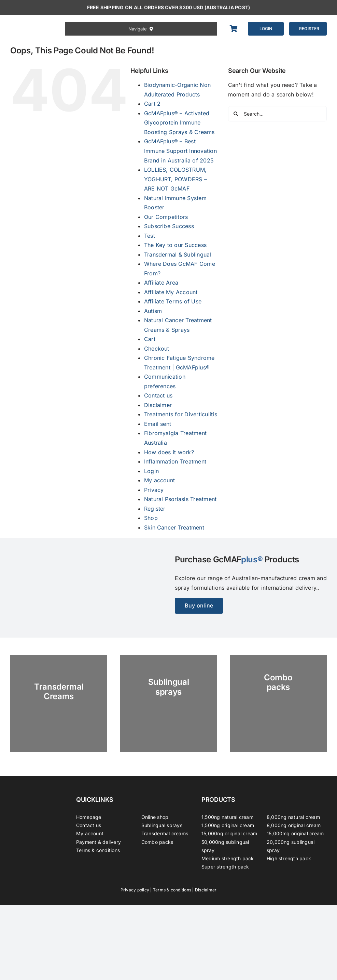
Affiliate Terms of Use (173, 301)
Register (155, 509)
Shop (151, 518)
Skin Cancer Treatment (174, 527)
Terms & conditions (98, 850)
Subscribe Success (169, 226)
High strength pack (289, 858)
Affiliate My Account (171, 292)
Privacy (154, 490)
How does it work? (169, 452)
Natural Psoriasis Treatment (180, 499)
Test (150, 236)
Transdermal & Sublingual (178, 254)
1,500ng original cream (228, 825)
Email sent (158, 424)
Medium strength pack (228, 858)
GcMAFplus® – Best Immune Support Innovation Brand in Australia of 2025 (180, 151)
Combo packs (157, 842)
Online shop (155, 817)
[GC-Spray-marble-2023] (168, 703)
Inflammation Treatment (175, 461)
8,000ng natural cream (293, 817)
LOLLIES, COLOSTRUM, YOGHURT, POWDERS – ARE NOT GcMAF (175, 179)
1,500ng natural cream (227, 817)
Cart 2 (152, 104)
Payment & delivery (99, 842)
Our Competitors (166, 217)
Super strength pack (225, 867)
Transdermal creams (165, 833)
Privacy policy (135, 890)
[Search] (236, 114)
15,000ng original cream (229, 833)
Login (151, 471)
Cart (150, 339)
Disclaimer (158, 405)
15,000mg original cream (295, 833)
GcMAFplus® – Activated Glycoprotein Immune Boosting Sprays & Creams (179, 123)
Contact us (158, 395)
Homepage (89, 817)
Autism (153, 311)
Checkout (157, 349)
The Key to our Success (175, 245)
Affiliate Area (161, 283)
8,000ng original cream (294, 825)
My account (159, 480)
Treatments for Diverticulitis (181, 414)
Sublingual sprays (162, 825)
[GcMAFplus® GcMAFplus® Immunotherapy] (37, 789)
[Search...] (277, 114)
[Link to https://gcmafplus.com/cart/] (235, 29)
